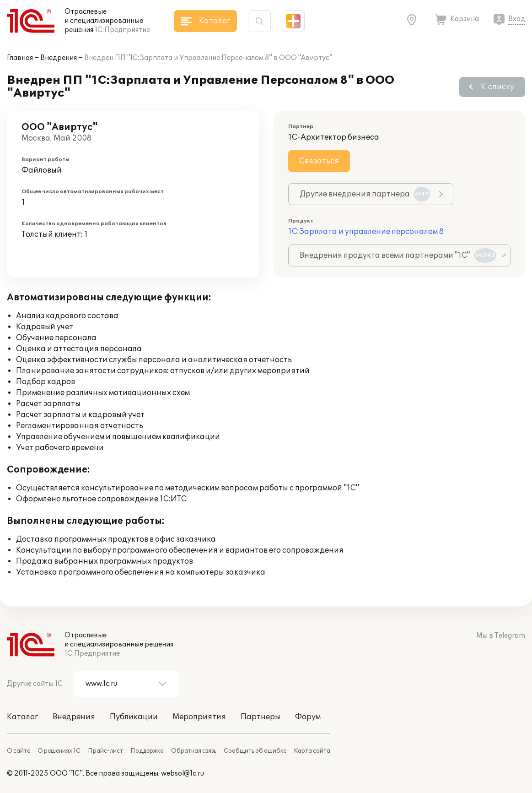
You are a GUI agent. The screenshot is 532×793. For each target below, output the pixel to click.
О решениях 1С (59, 751)
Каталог (22, 717)
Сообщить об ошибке (255, 751)
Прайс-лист (105, 751)
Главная (20, 58)
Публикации (134, 717)
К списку (497, 87)
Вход (517, 19)
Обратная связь (194, 751)
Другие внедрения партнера (365, 194)
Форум (308, 717)
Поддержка (147, 751)
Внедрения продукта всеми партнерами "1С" (398, 255)
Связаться (319, 161)
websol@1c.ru (183, 774)
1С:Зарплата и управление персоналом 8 (366, 232)
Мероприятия (199, 717)
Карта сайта (312, 751)
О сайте (19, 751)
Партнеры (261, 717)
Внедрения (59, 58)
